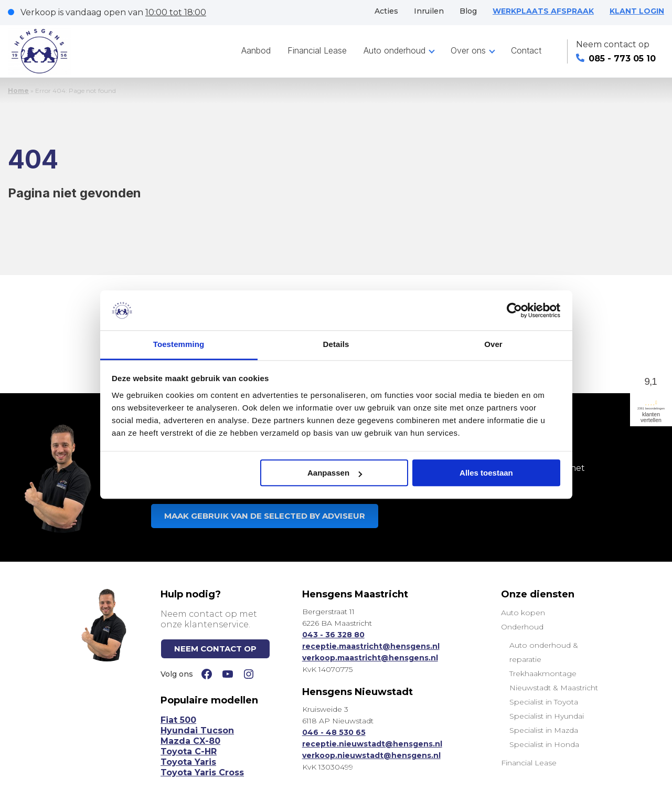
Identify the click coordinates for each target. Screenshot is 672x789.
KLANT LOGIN (637, 11)
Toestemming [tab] (179, 345)
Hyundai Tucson (197, 730)
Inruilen (429, 11)
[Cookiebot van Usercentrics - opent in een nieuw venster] (514, 310)
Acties (386, 11)
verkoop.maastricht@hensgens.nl (370, 658)
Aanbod (256, 50)
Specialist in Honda (544, 744)
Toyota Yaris (188, 762)
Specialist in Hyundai (547, 716)
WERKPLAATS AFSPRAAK (543, 11)
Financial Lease (317, 50)
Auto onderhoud (394, 50)
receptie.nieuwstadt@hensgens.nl (372, 744)
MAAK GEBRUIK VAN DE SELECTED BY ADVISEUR (265, 516)
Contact (526, 50)
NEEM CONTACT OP (215, 649)
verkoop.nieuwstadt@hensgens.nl (371, 755)
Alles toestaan (486, 473)
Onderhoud (522, 627)
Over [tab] (493, 345)
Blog (468, 11)
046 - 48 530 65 (334, 732)
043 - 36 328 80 (333, 635)
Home (18, 91)
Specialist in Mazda (544, 730)
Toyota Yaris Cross (202, 772)
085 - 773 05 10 (616, 59)
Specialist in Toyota (544, 702)
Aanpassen (335, 473)
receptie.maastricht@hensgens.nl (371, 646)
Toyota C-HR (189, 751)
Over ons (468, 50)
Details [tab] (336, 345)
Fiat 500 (178, 720)
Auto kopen (523, 613)
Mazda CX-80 (190, 741)
